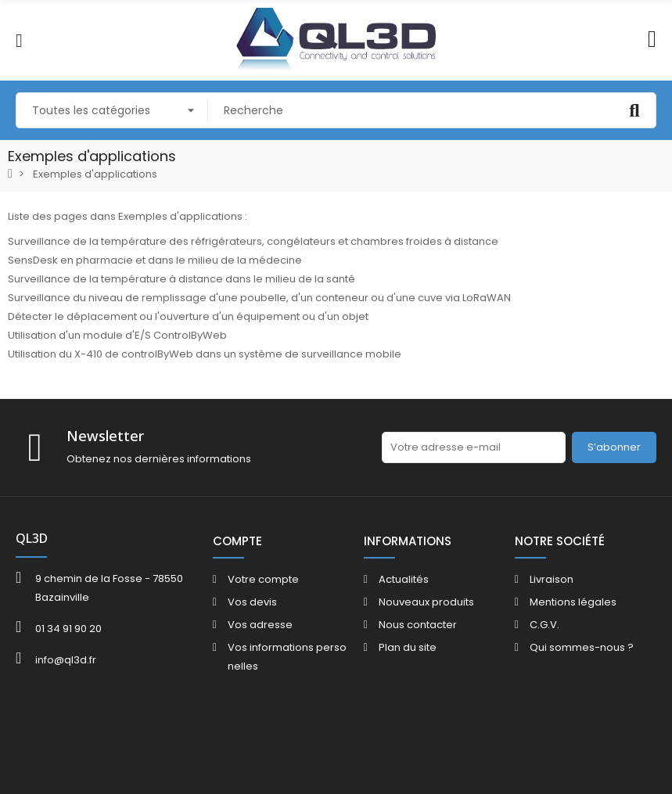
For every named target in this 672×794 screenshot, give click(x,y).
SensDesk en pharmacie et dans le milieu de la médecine (155, 260)
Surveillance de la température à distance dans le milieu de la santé (181, 279)
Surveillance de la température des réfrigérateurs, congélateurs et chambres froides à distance (253, 241)
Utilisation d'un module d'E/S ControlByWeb (117, 335)
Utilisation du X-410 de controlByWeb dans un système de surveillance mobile (205, 354)
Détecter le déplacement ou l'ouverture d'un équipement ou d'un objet (188, 316)
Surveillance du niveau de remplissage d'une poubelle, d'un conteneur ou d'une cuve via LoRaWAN (259, 298)
